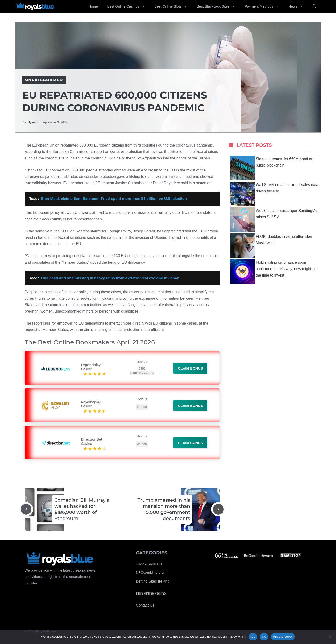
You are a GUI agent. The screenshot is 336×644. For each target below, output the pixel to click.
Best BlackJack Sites (218, 6)
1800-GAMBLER (149, 564)
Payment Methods (264, 6)
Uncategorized (44, 80)
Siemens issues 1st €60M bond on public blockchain (272, 168)
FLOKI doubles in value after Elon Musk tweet (271, 246)
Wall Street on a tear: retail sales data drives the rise (274, 194)
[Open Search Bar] (314, 6)
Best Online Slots (173, 6)
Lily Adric (33, 122)
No (264, 637)
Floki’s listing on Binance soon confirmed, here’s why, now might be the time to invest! (273, 272)
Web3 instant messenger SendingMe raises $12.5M (274, 220)
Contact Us (145, 605)
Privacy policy (283, 637)
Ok (253, 637)
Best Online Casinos (128, 6)
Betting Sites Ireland (153, 581)
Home (93, 6)
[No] (330, 637)
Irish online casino (151, 593)
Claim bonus (190, 368)
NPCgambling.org (150, 572)
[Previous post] (26, 509)
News (298, 6)
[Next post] (218, 509)
